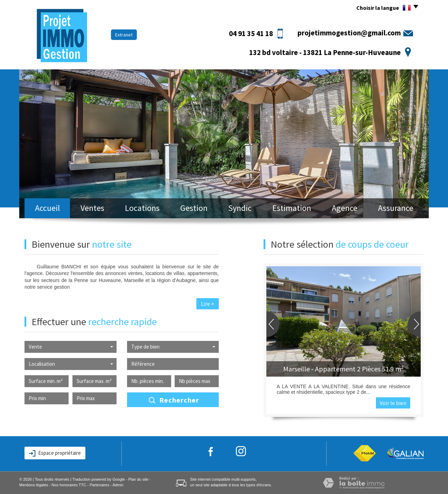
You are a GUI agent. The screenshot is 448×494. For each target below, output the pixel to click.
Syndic (240, 208)
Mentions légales (34, 485)
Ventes (92, 208)
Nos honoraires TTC (69, 485)
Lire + (208, 304)
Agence (345, 208)
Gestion (194, 208)
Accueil (47, 208)
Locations (142, 208)
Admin (118, 485)
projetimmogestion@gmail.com (349, 33)
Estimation (292, 208)
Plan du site (138, 479)
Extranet (124, 35)
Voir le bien (393, 403)
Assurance (396, 208)
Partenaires (99, 485)
